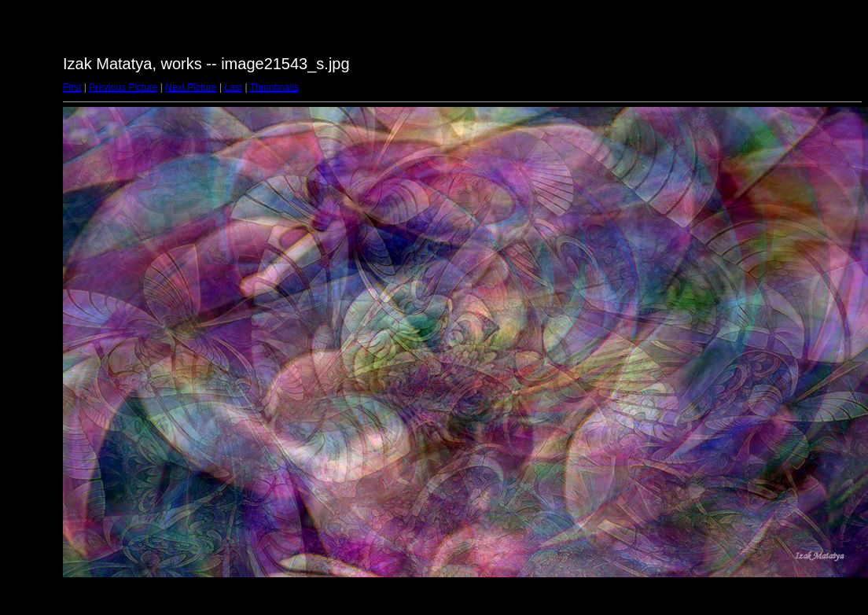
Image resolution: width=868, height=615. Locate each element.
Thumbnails (274, 87)
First (72, 87)
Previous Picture (123, 87)
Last (233, 87)
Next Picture (191, 87)
